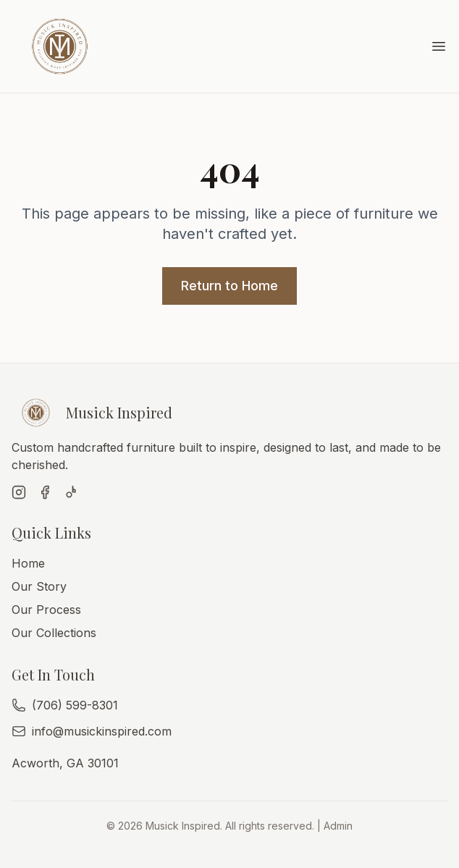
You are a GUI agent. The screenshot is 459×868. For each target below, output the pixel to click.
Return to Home (230, 286)
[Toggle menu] (439, 46)
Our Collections (54, 633)
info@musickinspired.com (102, 731)
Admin (338, 826)
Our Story (39, 586)
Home (28, 563)
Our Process (46, 610)
